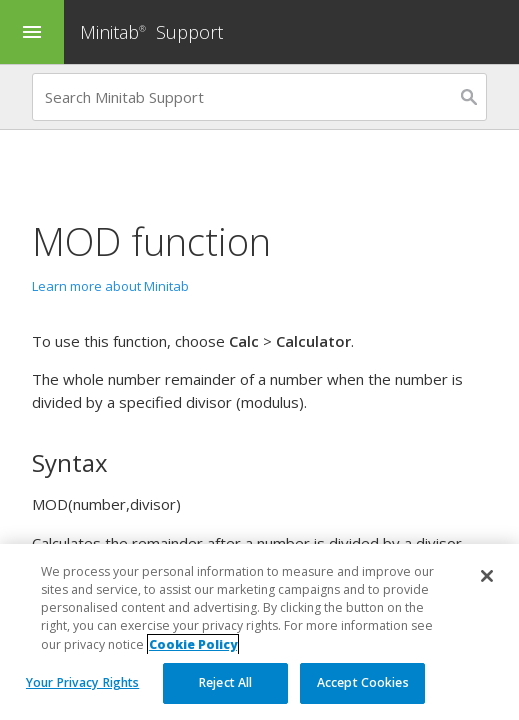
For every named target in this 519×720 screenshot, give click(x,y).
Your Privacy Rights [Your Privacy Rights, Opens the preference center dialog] (82, 682)
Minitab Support (151, 32)
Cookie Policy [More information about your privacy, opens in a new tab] (193, 644)
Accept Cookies (363, 682)
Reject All (225, 682)
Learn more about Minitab (110, 286)
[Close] (487, 576)
